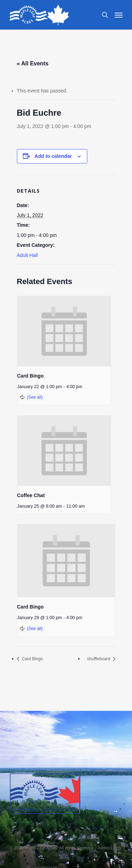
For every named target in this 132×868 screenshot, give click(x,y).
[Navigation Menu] (119, 15)
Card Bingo (30, 376)
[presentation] (64, 331)
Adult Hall (27, 255)
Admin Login (109, 848)
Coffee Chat (31, 495)
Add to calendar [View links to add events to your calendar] (53, 156)
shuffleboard (99, 659)
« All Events (33, 63)
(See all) (35, 397)
